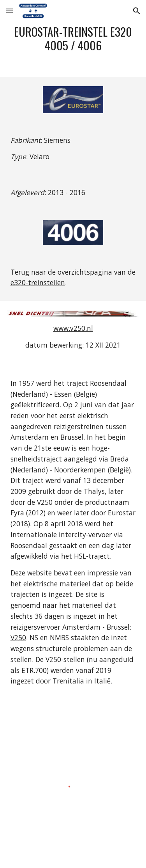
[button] (9, 11)
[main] (73, 38)
